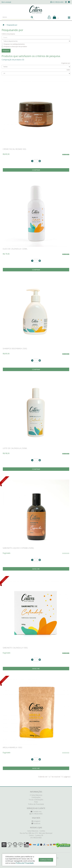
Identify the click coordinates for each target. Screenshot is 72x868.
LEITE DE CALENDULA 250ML (15, 448)
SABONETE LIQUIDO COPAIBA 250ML (18, 548)
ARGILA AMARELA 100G (12, 747)
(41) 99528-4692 (57, 2)
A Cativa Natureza (36, 795)
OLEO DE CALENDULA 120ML (15, 249)
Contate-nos (36, 811)
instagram (36, 821)
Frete (36, 802)
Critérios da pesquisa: (8, 34)
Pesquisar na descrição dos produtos (14, 47)
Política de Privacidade (36, 804)
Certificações (36, 797)
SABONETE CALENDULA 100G (15, 648)
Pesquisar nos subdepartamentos (13, 44)
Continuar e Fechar (46, 860)
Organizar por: (66, 63)
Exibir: (69, 70)
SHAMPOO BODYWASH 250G (15, 349)
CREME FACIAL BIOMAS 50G (14, 149)
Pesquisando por (12, 25)
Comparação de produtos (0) (13, 60)
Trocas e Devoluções (36, 800)
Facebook (36, 823)
